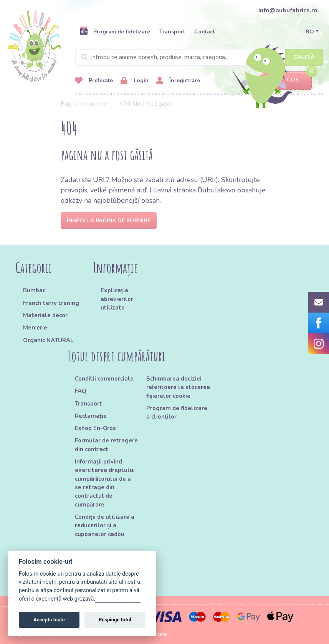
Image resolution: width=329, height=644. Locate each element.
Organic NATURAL (48, 340)
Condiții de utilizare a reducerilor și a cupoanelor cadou (105, 526)
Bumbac (34, 290)
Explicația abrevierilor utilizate (117, 299)
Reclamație (91, 416)
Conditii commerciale (104, 379)
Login (135, 81)
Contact (204, 32)
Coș (286, 80)
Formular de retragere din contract (106, 445)
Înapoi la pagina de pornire (109, 221)
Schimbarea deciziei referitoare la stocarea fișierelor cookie (178, 387)
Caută (304, 57)
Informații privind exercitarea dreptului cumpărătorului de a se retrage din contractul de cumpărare (105, 483)
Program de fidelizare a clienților (177, 412)
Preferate (94, 81)
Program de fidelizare (115, 31)
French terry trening (51, 303)
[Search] (199, 57)
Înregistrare (178, 81)
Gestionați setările (118, 599)
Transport (172, 32)
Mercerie (35, 328)
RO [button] (310, 32)
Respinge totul (115, 620)
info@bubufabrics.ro (288, 10)
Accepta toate (49, 620)
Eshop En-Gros (95, 428)
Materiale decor (45, 315)
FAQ (81, 391)
